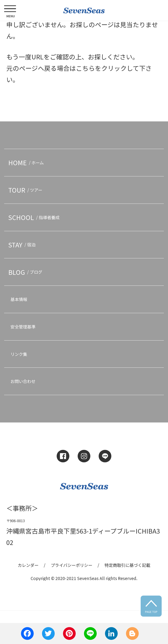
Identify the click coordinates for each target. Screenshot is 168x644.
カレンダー (28, 565)
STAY (23, 245)
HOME (27, 162)
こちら (85, 68)
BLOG (26, 272)
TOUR (26, 190)
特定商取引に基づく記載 (127, 565)
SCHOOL (35, 217)
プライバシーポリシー (72, 565)
